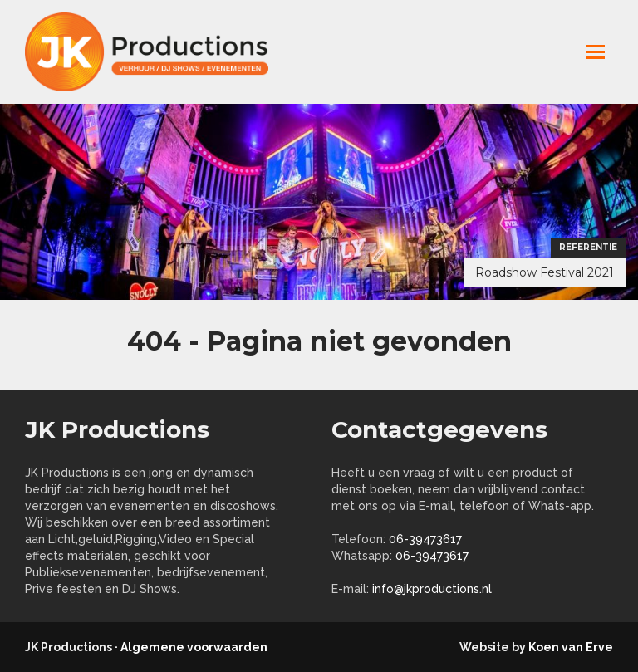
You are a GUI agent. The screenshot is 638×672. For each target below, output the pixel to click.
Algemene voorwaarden (194, 647)
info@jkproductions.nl (432, 589)
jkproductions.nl (158, 52)
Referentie (588, 247)
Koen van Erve (571, 647)
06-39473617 (425, 539)
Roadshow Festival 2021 (545, 272)
